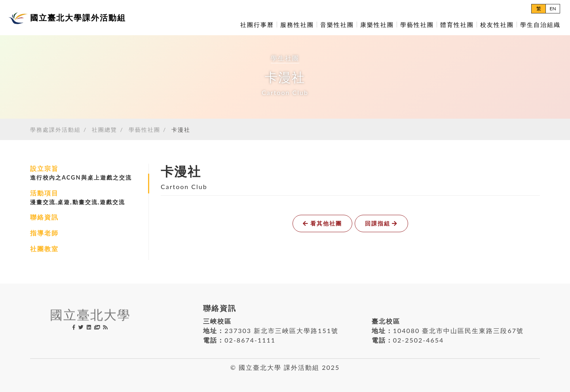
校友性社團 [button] (497, 24)
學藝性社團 (144, 130)
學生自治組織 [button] (540, 24)
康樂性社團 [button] (377, 24)
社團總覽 (104, 130)
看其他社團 (322, 223)
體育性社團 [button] (457, 24)
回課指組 (381, 223)
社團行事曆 (257, 24)
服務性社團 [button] (297, 24)
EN (553, 9)
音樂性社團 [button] (337, 24)
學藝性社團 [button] (417, 24)
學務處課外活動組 (55, 130)
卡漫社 (181, 130)
